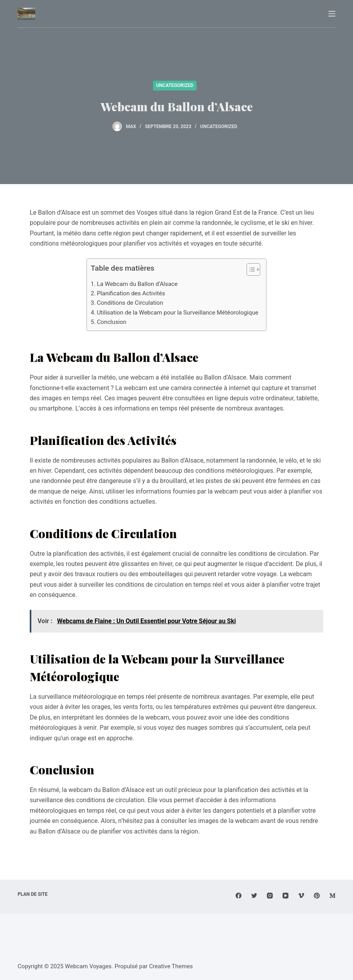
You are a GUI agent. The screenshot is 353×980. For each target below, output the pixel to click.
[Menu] (332, 14)
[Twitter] (254, 896)
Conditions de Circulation (130, 303)
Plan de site (32, 894)
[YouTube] (285, 896)
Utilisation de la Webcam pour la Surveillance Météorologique (177, 313)
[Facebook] (239, 896)
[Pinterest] (317, 896)
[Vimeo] (301, 896)
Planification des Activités (131, 293)
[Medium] (332, 896)
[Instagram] (270, 896)
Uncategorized (175, 85)
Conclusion (112, 322)
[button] (249, 271)
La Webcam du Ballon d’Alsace (137, 284)
